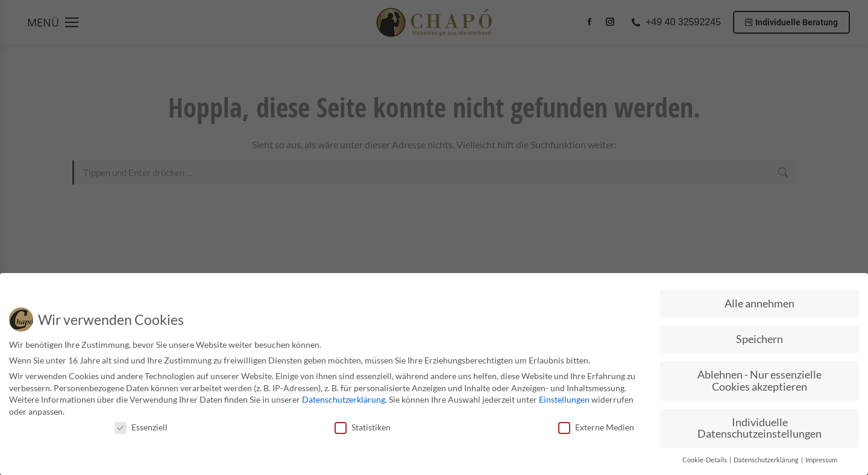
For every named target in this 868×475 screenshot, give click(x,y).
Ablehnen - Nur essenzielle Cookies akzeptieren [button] (759, 379)
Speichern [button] (759, 337)
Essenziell (141, 425)
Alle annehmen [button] (759, 302)
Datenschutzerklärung (344, 398)
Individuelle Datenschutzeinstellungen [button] (759, 426)
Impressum (821, 458)
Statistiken (363, 425)
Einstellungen (564, 398)
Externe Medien (596, 425)
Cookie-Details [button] (705, 458)
